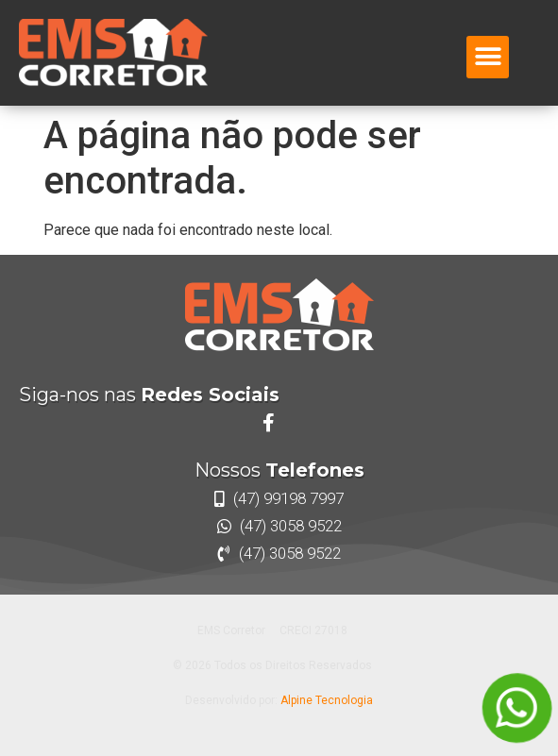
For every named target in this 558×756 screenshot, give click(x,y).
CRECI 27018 (313, 630)
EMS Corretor (231, 630)
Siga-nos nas (149, 395)
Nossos (279, 470)
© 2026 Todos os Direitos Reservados (272, 665)
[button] (488, 57)
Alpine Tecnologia (327, 700)
